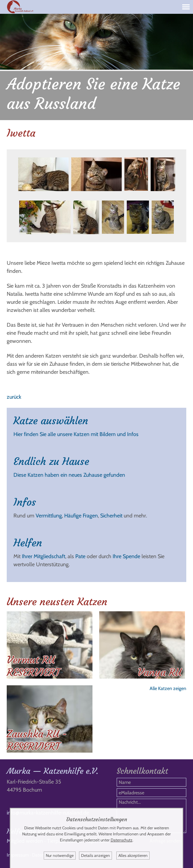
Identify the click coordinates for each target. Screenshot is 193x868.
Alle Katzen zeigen (168, 688)
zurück (14, 397)
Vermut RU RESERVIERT (33, 666)
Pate (80, 556)
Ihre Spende (126, 556)
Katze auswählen (51, 421)
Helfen (28, 543)
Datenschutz (122, 840)
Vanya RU (160, 672)
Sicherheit (111, 516)
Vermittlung (49, 516)
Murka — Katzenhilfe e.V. (52, 771)
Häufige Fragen (81, 516)
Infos (25, 502)
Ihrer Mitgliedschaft (44, 556)
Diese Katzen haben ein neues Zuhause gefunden (69, 475)
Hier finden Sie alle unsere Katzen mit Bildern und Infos (76, 434)
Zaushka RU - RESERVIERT (37, 740)
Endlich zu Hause (51, 461)
